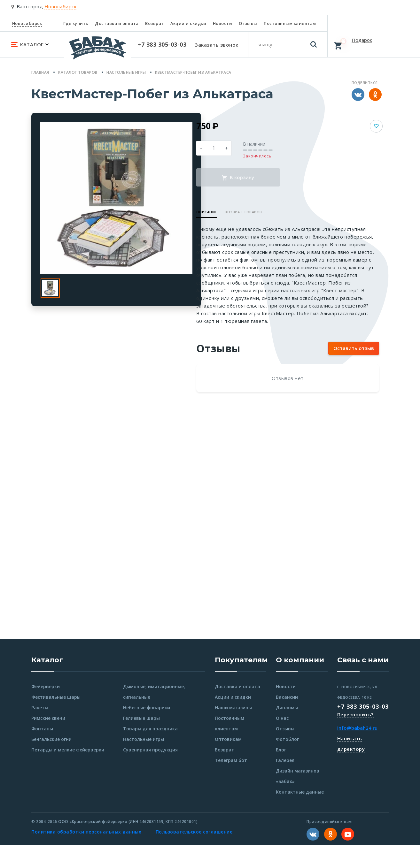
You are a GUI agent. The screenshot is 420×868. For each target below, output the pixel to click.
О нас (282, 741)
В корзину (258, 177)
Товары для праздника (150, 752)
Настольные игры (144, 762)
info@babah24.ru (357, 751)
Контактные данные (300, 815)
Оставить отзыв (354, 371)
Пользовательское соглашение (194, 855)
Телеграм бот (231, 783)
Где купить (76, 23)
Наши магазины (233, 731)
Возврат (155, 23)
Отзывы (248, 23)
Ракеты (40, 731)
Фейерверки (46, 709)
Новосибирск (27, 23)
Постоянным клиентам (290, 23)
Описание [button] (233, 212)
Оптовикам (228, 762)
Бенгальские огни (51, 762)
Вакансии (287, 720)
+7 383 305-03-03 (363, 729)
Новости (223, 23)
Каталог (47, 683)
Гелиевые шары (141, 741)
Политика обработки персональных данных (86, 855)
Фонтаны (42, 752)
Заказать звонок (217, 45)
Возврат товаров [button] (271, 212)
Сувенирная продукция (150, 773)
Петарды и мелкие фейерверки (68, 773)
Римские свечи (48, 741)
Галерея (285, 783)
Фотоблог (287, 762)
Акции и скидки (188, 23)
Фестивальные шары (56, 720)
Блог (281, 773)
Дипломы (287, 731)
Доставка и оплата (117, 23)
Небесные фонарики (147, 731)
